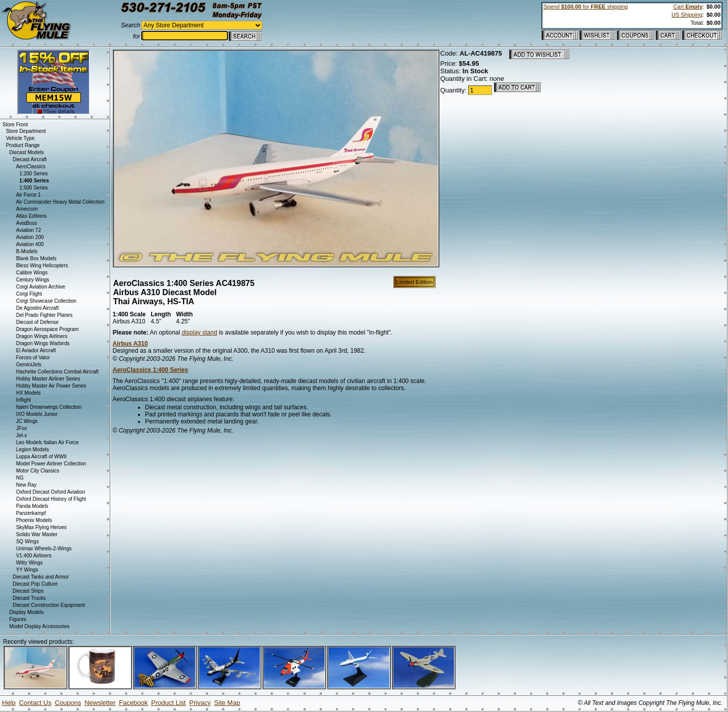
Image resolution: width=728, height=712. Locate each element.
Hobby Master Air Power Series (51, 386)
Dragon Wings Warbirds (43, 343)
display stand (200, 333)
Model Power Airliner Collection (51, 464)
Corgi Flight (29, 294)
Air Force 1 (29, 195)
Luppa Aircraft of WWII (41, 457)
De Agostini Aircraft (37, 308)
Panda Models (32, 506)
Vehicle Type (20, 138)
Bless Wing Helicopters (42, 266)
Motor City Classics (38, 471)
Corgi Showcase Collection (47, 301)
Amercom (27, 209)
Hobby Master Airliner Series (48, 379)
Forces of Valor (33, 358)
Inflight (24, 400)
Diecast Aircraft (30, 159)
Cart (688, 7)
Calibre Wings (32, 273)
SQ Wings (28, 541)
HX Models (29, 393)
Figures (17, 619)
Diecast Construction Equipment (49, 605)
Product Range (23, 145)
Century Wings (33, 280)
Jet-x (22, 435)
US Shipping (687, 15)
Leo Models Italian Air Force (48, 442)
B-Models (27, 251)
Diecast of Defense (38, 322)
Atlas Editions (32, 216)
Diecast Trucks (29, 598)
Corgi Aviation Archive (41, 287)
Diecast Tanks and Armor (41, 577)
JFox (22, 428)
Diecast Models (26, 152)
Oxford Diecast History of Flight (51, 499)
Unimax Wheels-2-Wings (44, 549)
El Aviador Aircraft (36, 350)
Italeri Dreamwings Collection (49, 407)
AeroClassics (31, 167)
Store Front (15, 125)
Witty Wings (30, 563)
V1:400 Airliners (34, 556)
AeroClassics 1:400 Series (150, 370)
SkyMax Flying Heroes (41, 527)
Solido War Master (37, 534)
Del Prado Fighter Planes (44, 315)
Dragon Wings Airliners (42, 336)
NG (20, 478)
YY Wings (27, 570)
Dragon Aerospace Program (48, 329)
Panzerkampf (31, 513)
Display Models (26, 612)
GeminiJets (29, 365)
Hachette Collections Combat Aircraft (57, 372)
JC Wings (27, 421)
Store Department (26, 131)
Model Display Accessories (39, 626)
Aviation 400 (30, 244)
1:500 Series (33, 188)
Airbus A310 (130, 344)
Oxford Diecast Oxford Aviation (51, 492)
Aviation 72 (29, 230)
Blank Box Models (36, 258)
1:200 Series (33, 174)
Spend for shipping (586, 7)
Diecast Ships (28, 591)
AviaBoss (27, 223)
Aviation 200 (30, 237)
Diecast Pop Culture (35, 584)
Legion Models (33, 449)
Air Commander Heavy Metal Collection (60, 202)
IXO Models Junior (37, 414)
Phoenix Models (34, 520)
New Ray (27, 485)
